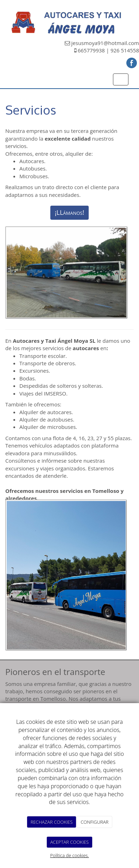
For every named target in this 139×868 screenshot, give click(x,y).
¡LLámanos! (69, 212)
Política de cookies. (69, 855)
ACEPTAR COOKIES (69, 842)
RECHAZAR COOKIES (52, 822)
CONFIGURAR (94, 822)
